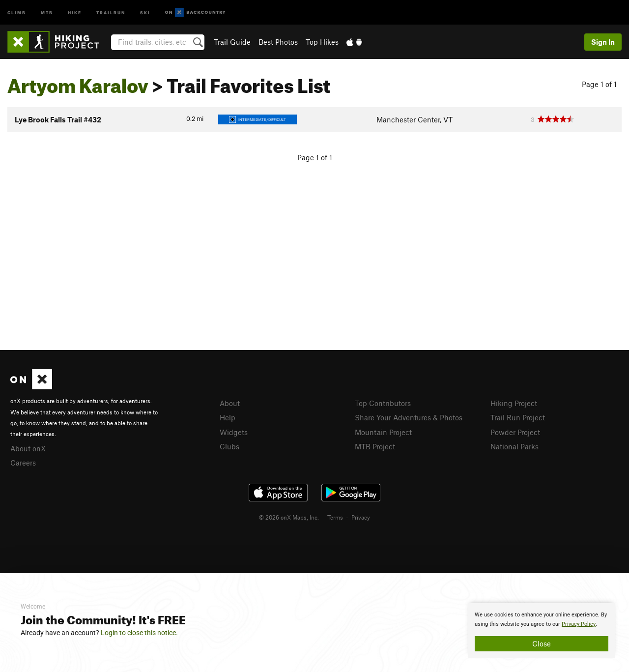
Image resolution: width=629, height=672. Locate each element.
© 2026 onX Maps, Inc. (289, 517)
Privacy (361, 517)
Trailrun (111, 12)
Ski (145, 12)
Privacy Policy (579, 624)
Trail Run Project (518, 417)
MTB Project (375, 446)
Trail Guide (232, 42)
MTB (47, 12)
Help (228, 417)
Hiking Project (514, 403)
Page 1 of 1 (599, 84)
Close (542, 643)
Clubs (229, 446)
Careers (23, 463)
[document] (542, 631)
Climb (17, 12)
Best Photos (278, 42)
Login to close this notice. (139, 633)
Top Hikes (322, 42)
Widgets (234, 432)
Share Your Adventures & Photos (409, 417)
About (230, 403)
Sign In (603, 42)
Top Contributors (383, 403)
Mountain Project (383, 432)
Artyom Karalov (78, 82)
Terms (335, 517)
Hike (75, 12)
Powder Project (515, 432)
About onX (28, 448)
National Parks (515, 446)
